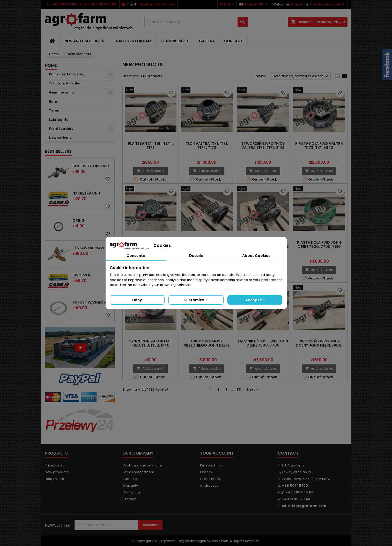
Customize (196, 300)
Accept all (255, 300)
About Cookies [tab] (256, 256)
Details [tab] (196, 256)
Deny (137, 300)
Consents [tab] (136, 256)
